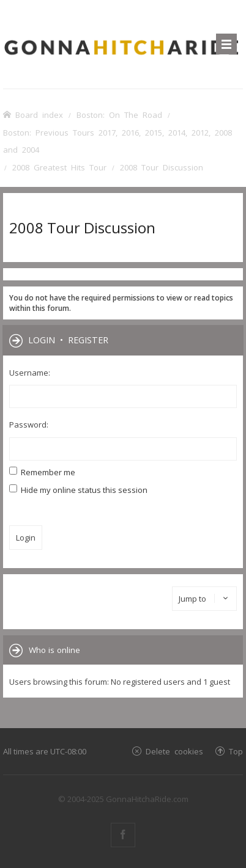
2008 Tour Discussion (82, 228)
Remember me (42, 472)
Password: (29, 425)
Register (88, 340)
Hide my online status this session (78, 490)
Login (42, 340)
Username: (30, 373)
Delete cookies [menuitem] (174, 751)
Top (236, 751)
